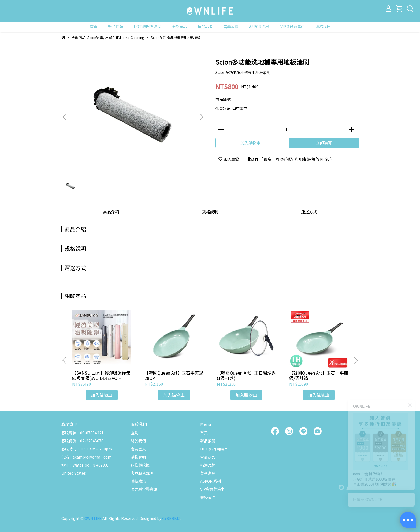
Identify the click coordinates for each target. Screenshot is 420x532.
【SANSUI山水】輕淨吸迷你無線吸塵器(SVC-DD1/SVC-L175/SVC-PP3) (101, 375)
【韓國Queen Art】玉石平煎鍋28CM (174, 375)
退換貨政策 (140, 465)
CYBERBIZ (171, 518)
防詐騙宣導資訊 (144, 489)
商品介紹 (111, 212)
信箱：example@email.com (86, 457)
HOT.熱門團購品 (147, 27)
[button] (202, 117)
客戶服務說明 (142, 473)
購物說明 (138, 457)
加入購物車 (250, 143)
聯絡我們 (323, 27)
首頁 (94, 27)
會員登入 (138, 449)
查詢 (135, 433)
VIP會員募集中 (293, 27)
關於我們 (138, 441)
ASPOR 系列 (259, 27)
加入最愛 (229, 159)
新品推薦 (116, 27)
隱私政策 (138, 481)
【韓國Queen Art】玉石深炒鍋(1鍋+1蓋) (246, 375)
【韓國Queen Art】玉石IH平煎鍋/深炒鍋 (319, 375)
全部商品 (179, 27)
